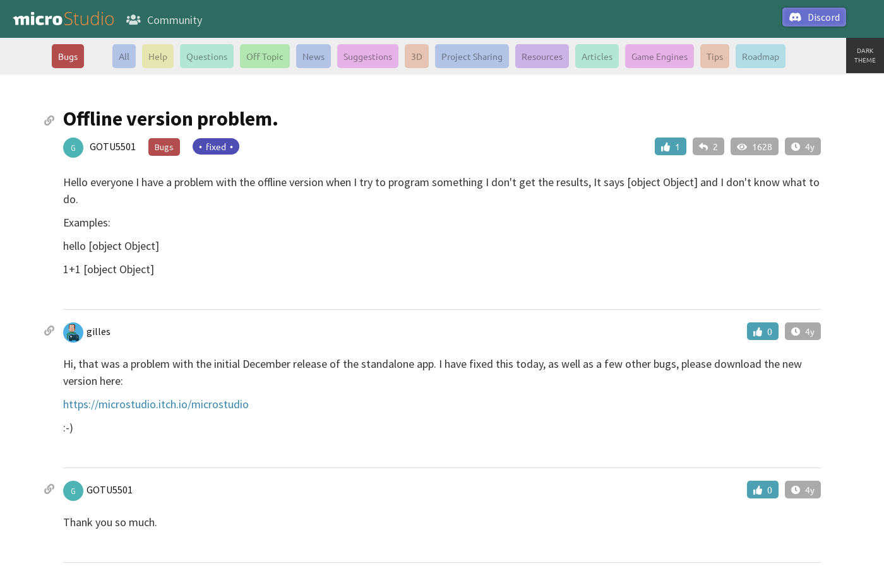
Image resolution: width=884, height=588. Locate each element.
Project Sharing (472, 56)
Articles (597, 56)
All (124, 56)
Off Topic (265, 56)
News (314, 56)
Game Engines (660, 56)
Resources (542, 56)
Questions (207, 56)
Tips (715, 56)
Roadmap (761, 56)
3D (417, 56)
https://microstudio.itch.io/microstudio (156, 404)
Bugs (68, 56)
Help (158, 56)
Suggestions (368, 56)
